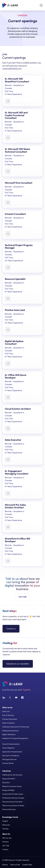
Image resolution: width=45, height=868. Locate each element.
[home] (10, 5)
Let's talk (23, 597)
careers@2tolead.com (12, 69)
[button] (41, 5)
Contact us (11, 629)
